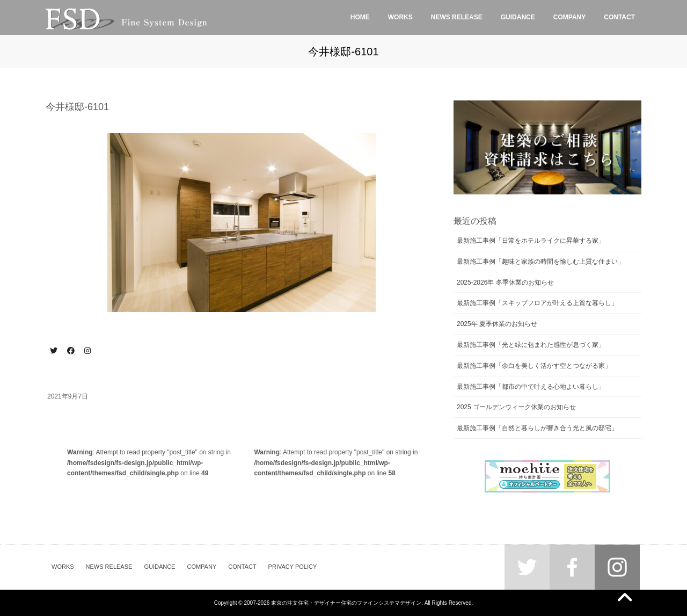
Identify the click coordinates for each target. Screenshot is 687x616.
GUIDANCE (159, 567)
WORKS (63, 567)
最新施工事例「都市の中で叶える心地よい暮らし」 (531, 387)
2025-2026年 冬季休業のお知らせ (505, 282)
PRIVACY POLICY (293, 567)
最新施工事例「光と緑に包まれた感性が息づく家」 (531, 345)
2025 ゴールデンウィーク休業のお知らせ (516, 407)
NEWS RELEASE (109, 567)
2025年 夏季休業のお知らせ (497, 324)
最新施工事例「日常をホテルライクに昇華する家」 (531, 241)
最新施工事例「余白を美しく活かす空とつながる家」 (534, 366)
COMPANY (202, 567)
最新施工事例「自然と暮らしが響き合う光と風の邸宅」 (537, 428)
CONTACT (242, 567)
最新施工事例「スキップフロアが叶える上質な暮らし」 (537, 303)
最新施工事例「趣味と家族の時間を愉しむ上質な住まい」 (540, 262)
